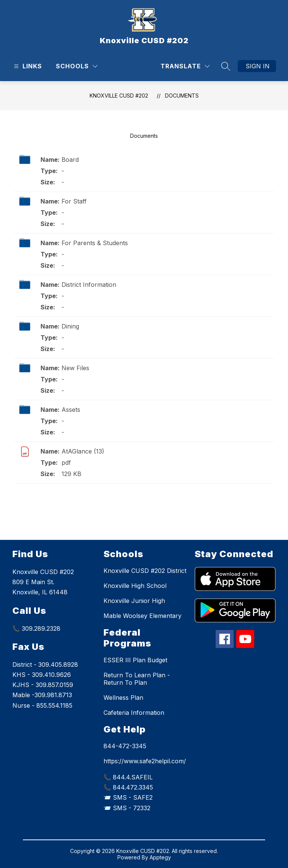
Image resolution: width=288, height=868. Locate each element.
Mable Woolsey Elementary (142, 616)
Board (70, 160)
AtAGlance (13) (83, 451)
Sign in (258, 66)
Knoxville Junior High (134, 601)
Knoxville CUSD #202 (119, 96)
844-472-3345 (125, 746)
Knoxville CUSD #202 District (145, 571)
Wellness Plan (123, 698)
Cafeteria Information (134, 713)
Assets (71, 410)
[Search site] (226, 66)
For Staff (74, 201)
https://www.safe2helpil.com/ (145, 761)
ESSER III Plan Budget (135, 660)
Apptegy (160, 857)
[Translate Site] (185, 66)
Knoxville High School (135, 586)
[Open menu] (27, 66)
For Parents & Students (95, 243)
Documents (182, 96)
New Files (75, 368)
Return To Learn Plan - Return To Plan (137, 679)
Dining (70, 326)
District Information (89, 285)
